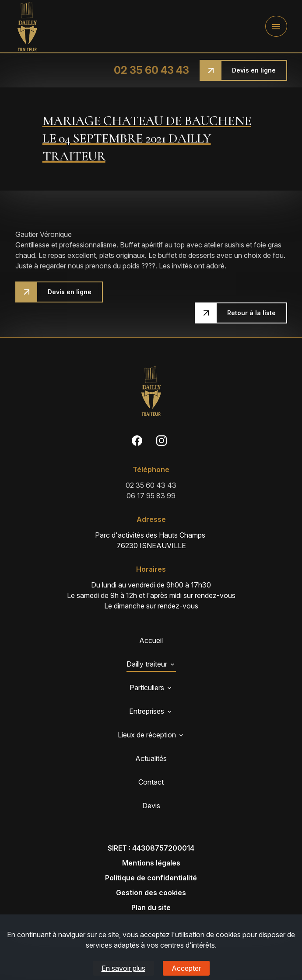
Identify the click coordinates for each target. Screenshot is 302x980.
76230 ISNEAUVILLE (151, 540)
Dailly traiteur (147, 664)
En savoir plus (123, 968)
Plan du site (151, 907)
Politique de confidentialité (151, 878)
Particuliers (147, 688)
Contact (151, 782)
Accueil (151, 640)
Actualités (151, 758)
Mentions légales (151, 863)
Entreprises (147, 711)
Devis (151, 806)
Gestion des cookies (151, 893)
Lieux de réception (147, 735)
